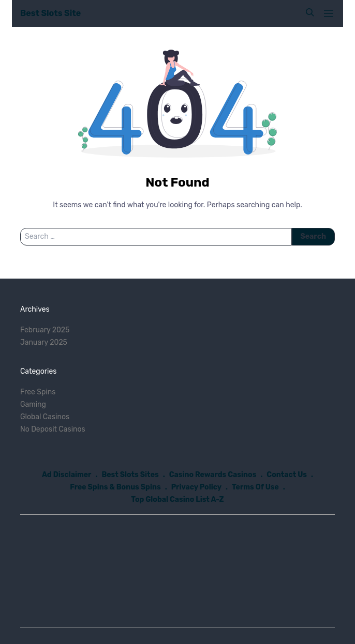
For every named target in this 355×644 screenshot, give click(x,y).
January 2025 (44, 342)
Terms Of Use (255, 487)
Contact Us (287, 475)
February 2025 (45, 330)
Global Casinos (45, 417)
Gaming (33, 404)
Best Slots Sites (130, 475)
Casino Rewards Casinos (213, 475)
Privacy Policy (196, 487)
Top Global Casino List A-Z (177, 500)
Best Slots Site (50, 13)
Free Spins (38, 392)
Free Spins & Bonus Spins (115, 487)
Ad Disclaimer (67, 475)
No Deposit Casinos (53, 429)
